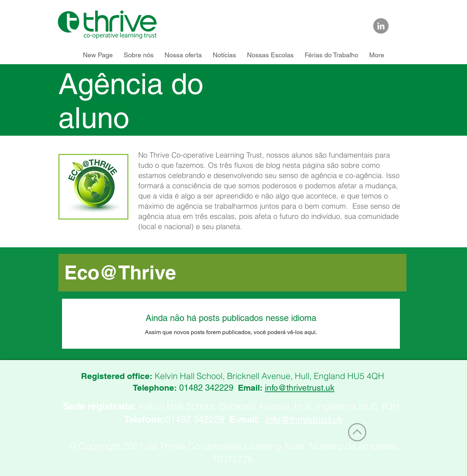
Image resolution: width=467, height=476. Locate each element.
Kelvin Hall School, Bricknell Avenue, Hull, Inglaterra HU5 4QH (269, 406)
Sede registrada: (99, 406)
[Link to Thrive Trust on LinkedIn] (381, 26)
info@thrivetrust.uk (300, 388)
